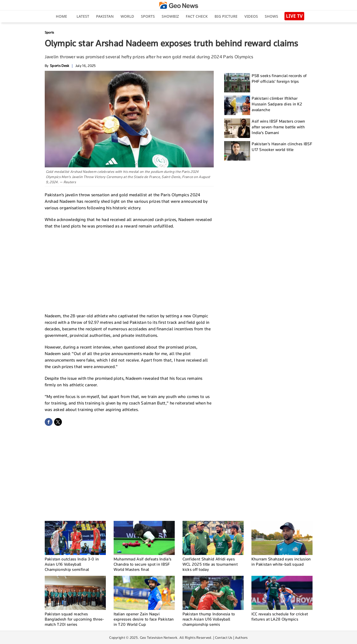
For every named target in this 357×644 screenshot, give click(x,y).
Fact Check (197, 16)
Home (61, 16)
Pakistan (105, 16)
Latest (83, 16)
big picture (226, 16)
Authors (241, 637)
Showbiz (170, 16)
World (127, 16)
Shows (271, 16)
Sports (148, 16)
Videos (251, 16)
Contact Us (224, 637)
